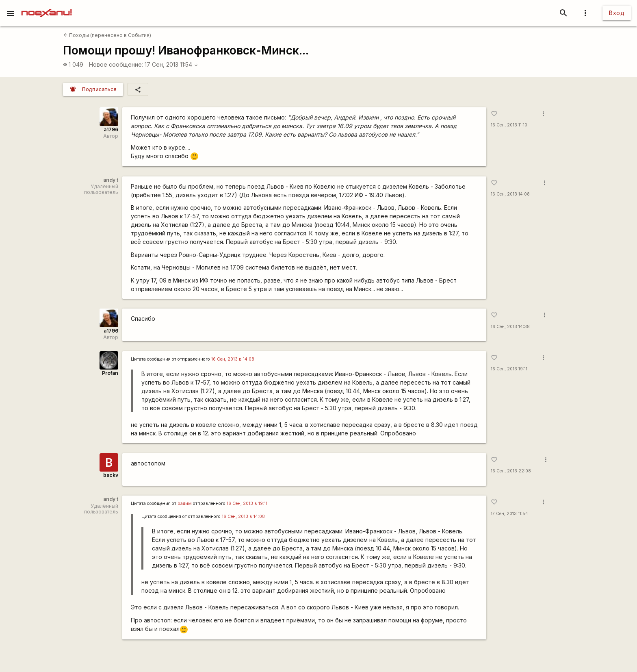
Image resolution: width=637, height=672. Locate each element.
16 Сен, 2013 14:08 (510, 194)
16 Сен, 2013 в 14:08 (233, 359)
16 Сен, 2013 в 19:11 (247, 503)
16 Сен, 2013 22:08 (511, 471)
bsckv (111, 475)
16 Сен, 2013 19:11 (509, 369)
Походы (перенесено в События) (107, 35)
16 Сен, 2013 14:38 (510, 327)
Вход (617, 13)
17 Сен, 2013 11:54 (171, 64)
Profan (110, 373)
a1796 (111, 129)
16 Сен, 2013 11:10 (509, 125)
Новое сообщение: (116, 64)
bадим (185, 503)
